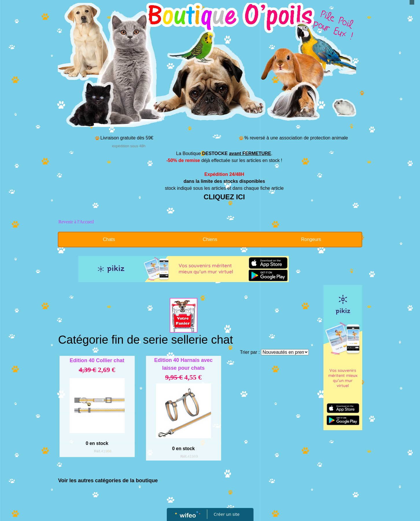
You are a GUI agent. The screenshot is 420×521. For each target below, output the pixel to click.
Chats (109, 239)
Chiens (210, 239)
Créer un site (226, 514)
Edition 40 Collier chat (97, 360)
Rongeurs (311, 239)
